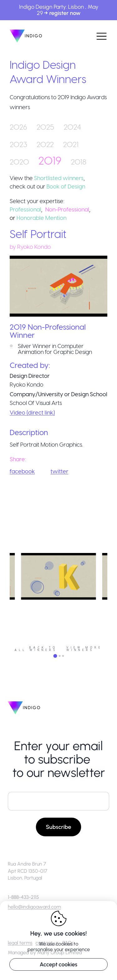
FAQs (68, 943)
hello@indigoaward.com (34, 907)
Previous (5, 601)
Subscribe (58, 827)
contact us (47, 943)
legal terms (20, 943)
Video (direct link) (32, 412)
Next (112, 601)
